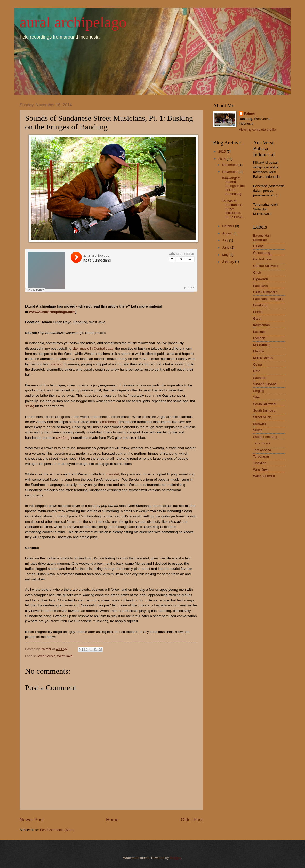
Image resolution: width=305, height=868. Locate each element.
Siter (256, 397)
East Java (260, 286)
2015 (222, 152)
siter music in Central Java (93, 348)
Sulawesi (260, 424)
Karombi (259, 332)
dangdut (113, 474)
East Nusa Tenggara (268, 299)
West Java (65, 656)
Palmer (250, 114)
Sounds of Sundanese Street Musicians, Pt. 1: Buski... (233, 209)
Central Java (262, 259)
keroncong (110, 422)
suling (30, 406)
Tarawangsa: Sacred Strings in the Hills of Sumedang (233, 186)
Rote (257, 371)
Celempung (262, 253)
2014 (222, 159)
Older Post (192, 820)
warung (57, 364)
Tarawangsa (262, 450)
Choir (257, 272)
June (226, 247)
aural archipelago (73, 22)
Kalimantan (261, 325)
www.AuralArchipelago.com (52, 312)
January (228, 262)
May (226, 255)
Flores (258, 312)
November (230, 172)
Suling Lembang (265, 437)
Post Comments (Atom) (57, 830)
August (228, 233)
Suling (258, 430)
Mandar (259, 351)
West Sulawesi (264, 476)
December (230, 165)
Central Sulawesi (266, 266)
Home (112, 820)
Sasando (260, 378)
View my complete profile (257, 130)
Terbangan (261, 456)
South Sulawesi (265, 404)
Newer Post (32, 820)
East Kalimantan (265, 292)
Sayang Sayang (265, 384)
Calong (258, 246)
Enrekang (260, 305)
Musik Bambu (263, 358)
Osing (258, 364)
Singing (259, 391)
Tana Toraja (262, 443)
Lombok (259, 338)
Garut (257, 318)
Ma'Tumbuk (262, 345)
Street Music (46, 656)
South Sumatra (264, 410)
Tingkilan (260, 463)
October (228, 226)
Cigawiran (260, 279)
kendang (63, 438)
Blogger (175, 858)
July (226, 240)
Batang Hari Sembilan (262, 237)
